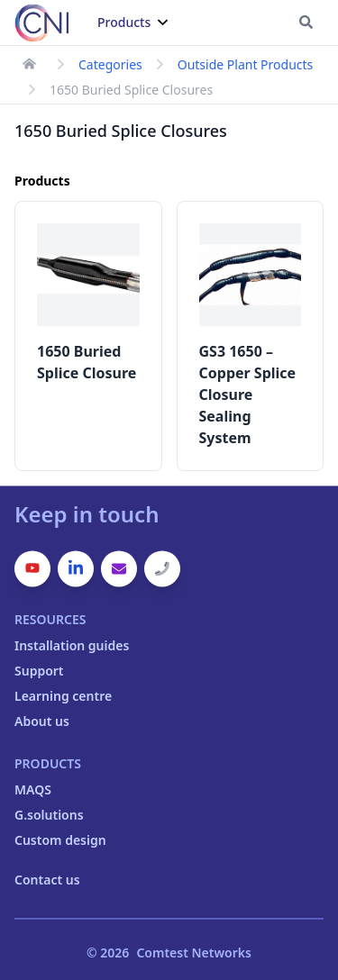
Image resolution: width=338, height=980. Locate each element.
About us (42, 721)
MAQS (33, 789)
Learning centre (63, 696)
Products (132, 22)
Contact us (47, 880)
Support (39, 671)
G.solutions (49, 815)
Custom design (60, 840)
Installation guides (72, 645)
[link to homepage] (29, 64)
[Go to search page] (306, 22)
